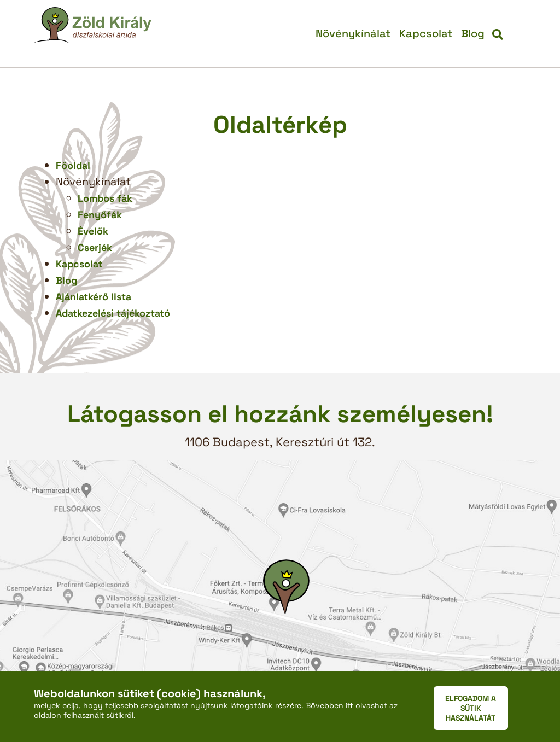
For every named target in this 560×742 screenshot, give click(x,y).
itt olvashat (366, 705)
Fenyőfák (100, 215)
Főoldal (73, 165)
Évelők (93, 231)
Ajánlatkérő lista (94, 297)
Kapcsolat (426, 33)
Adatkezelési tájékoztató (113, 313)
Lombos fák (105, 198)
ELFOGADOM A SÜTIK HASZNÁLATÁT (471, 708)
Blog (473, 33)
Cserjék (95, 247)
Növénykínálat (353, 33)
